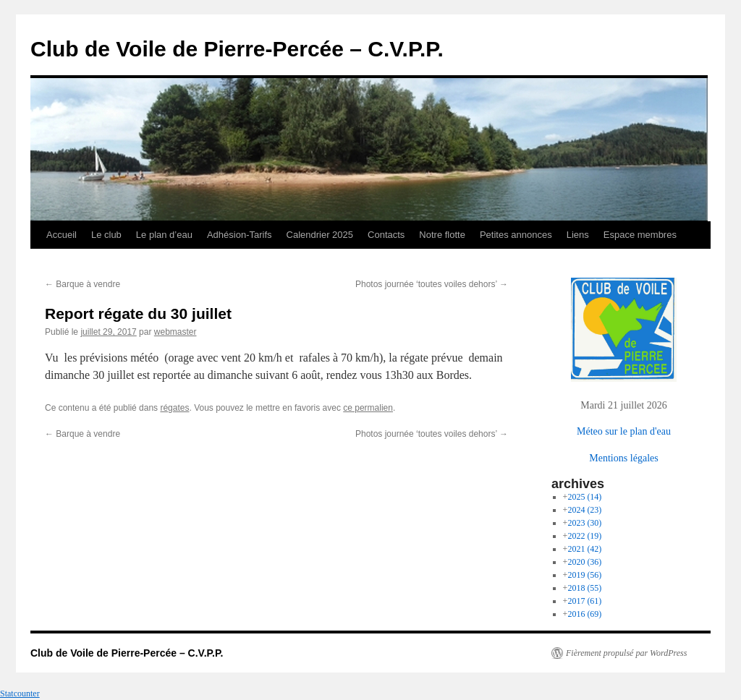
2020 (584, 562)
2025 (584, 497)
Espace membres (640, 235)
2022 (584, 536)
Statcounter (20, 693)
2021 (584, 549)
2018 (584, 588)
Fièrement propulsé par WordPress (626, 653)
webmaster (175, 332)
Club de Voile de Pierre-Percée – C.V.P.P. (237, 49)
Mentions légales (623, 458)
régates (174, 408)
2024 (584, 510)
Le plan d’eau (164, 235)
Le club (106, 235)
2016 (584, 614)
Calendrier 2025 (320, 235)
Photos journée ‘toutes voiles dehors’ (432, 284)
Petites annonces (516, 235)
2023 (584, 523)
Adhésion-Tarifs (240, 235)
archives (578, 484)
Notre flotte (442, 235)
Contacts (386, 235)
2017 (584, 601)
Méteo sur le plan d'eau (624, 431)
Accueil (62, 235)
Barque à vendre (82, 284)
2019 (584, 575)
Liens (578, 235)
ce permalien (368, 408)
